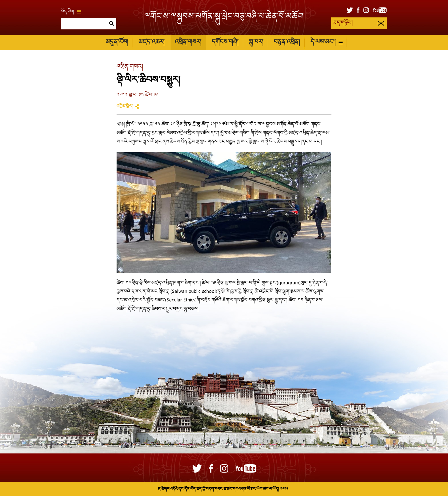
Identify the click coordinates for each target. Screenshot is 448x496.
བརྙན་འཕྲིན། (287, 42)
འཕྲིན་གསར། (188, 42)
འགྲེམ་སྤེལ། (125, 107)
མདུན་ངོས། (117, 42)
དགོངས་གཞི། (225, 42)
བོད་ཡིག (71, 12)
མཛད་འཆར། (151, 42)
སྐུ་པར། (256, 42)
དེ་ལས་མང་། (326, 42)
